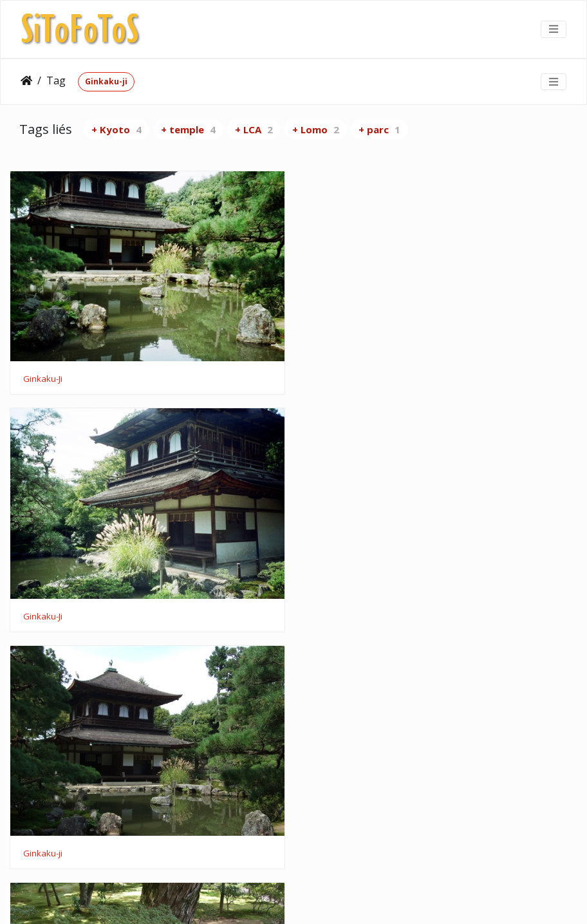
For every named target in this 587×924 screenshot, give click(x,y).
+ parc (379, 129)
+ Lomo (316, 129)
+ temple (188, 129)
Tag (56, 80)
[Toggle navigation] (554, 29)
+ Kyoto (116, 129)
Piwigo (244, 898)
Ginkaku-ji (106, 81)
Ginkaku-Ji (43, 378)
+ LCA (254, 129)
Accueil (26, 80)
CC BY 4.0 (391, 898)
